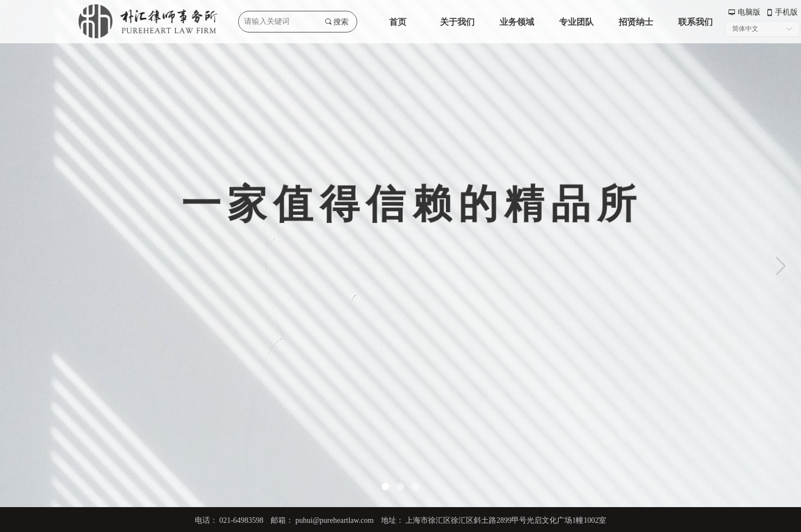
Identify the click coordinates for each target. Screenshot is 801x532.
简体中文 (745, 29)
